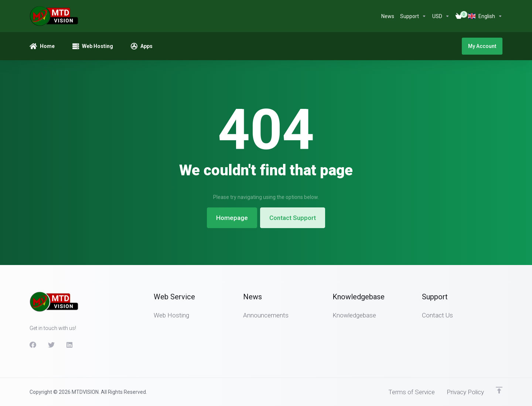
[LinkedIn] (70, 345)
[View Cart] (459, 16)
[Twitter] (51, 345)
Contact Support (293, 218)
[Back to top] (499, 390)
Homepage (232, 218)
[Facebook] (33, 345)
